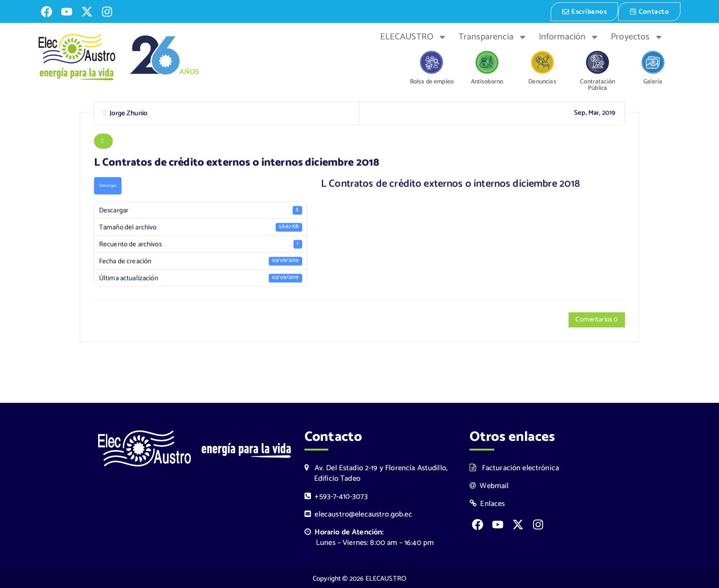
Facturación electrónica (514, 468)
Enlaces (487, 504)
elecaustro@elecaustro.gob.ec (358, 514)
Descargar (108, 186)
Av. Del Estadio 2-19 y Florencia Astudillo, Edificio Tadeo (376, 473)
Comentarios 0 (596, 321)
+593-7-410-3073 (336, 497)
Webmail (489, 486)
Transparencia (493, 36)
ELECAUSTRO (414, 36)
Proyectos (637, 36)
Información (569, 36)
